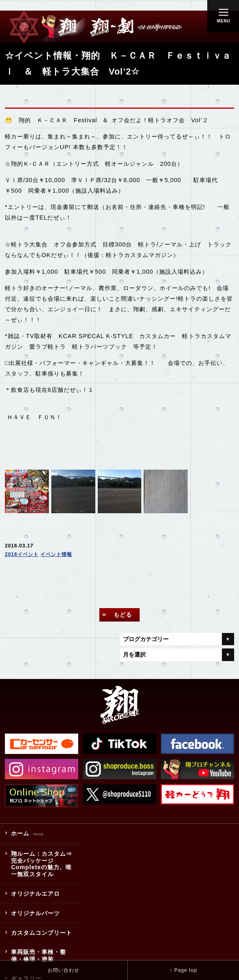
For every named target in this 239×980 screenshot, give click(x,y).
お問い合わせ (64, 970)
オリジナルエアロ (35, 894)
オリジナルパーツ (35, 913)
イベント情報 (56, 554)
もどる (123, 615)
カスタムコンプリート (42, 933)
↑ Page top (183, 970)
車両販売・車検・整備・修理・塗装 (38, 956)
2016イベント (22, 554)
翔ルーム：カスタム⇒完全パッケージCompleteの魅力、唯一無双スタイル (42, 864)
